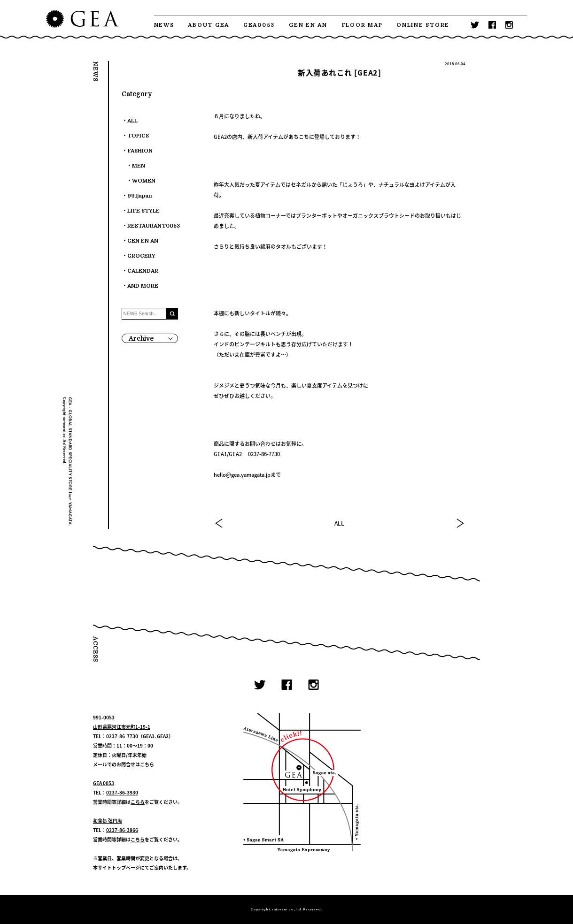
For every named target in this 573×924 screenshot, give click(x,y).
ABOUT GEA (209, 25)
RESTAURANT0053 (154, 226)
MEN (139, 166)
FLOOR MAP (362, 25)
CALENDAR (143, 271)
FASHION (140, 151)
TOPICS (138, 136)
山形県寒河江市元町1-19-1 (122, 727)
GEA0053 (259, 25)
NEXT (460, 523)
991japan (140, 196)
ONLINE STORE (423, 25)
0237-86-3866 (122, 830)
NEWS (164, 25)
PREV (219, 523)
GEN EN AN (308, 25)
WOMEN (144, 181)
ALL (339, 523)
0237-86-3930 (122, 792)
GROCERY (141, 256)
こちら (147, 764)
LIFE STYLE (143, 211)
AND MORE (143, 286)
